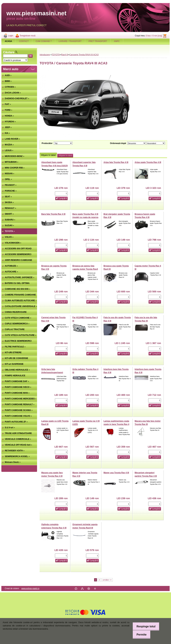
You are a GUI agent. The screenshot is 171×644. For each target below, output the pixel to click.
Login (11, 36)
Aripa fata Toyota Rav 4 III (116, 162)
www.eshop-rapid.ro (30, 588)
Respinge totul (145, 626)
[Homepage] (8, 41)
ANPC (117, 41)
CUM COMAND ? (44, 41)
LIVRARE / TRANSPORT (70, 41)
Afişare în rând (65, 156)
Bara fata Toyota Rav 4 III (53, 214)
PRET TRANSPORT (98, 41)
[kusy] (61, 193)
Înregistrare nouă (28, 36)
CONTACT (24, 41)
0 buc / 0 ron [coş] (154, 36)
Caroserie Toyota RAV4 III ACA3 (84, 55)
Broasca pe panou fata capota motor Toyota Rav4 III (85, 269)
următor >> (107, 580)
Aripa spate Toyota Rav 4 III (148, 162)
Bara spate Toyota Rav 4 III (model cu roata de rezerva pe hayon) (85, 217)
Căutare (9, 52)
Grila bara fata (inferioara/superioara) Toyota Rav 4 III (52, 373)
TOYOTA (56, 55)
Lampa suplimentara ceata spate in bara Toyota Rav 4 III (116, 424)
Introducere (45, 55)
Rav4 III (65, 55)
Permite (141, 635)
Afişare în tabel (48, 155)
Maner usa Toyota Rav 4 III (116, 473)
